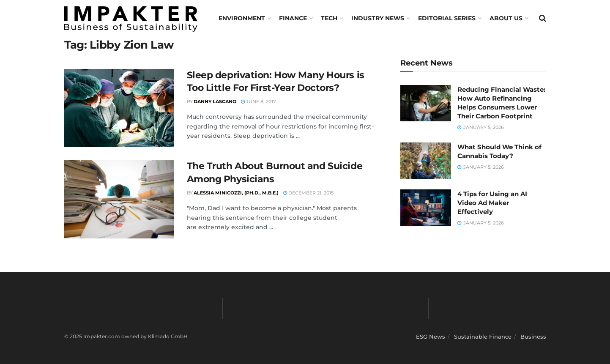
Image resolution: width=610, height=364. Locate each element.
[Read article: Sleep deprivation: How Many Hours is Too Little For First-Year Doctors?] (119, 108)
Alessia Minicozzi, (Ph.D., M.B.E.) (236, 193)
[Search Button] (543, 18)
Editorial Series (447, 18)
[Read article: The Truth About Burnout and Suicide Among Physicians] (119, 199)
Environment (242, 18)
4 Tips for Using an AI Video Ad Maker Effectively (492, 203)
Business (533, 337)
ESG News (431, 337)
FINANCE (293, 18)
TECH (329, 18)
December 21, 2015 (308, 193)
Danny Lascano (215, 101)
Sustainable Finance (483, 337)
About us (506, 18)
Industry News (378, 18)
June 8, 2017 (258, 101)
